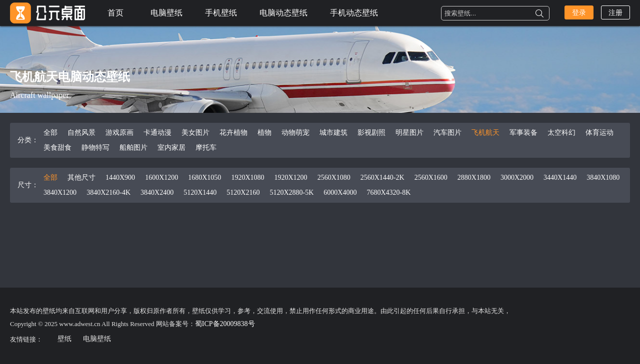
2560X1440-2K (382, 178)
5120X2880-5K (291, 192)
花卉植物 (233, 133)
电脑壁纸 (166, 13)
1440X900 (120, 178)
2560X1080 (334, 178)
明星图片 (409, 133)
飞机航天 (485, 133)
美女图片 (195, 133)
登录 (579, 13)
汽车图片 (447, 133)
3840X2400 (157, 192)
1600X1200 (161, 178)
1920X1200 (291, 178)
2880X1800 (474, 178)
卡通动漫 (157, 133)
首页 (115, 13)
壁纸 (64, 339)
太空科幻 (561, 133)
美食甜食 (57, 148)
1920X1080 (247, 178)
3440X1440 (560, 178)
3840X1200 (60, 192)
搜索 (539, 13)
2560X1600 (431, 178)
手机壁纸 (221, 13)
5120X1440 (200, 192)
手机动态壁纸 (354, 13)
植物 (264, 133)
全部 (50, 133)
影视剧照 (371, 133)
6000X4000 (340, 192)
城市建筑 (333, 133)
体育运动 (599, 133)
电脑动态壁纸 (283, 13)
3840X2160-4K (108, 192)
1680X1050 (204, 178)
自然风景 (81, 133)
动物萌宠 (295, 133)
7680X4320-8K (388, 192)
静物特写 (95, 148)
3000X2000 (517, 178)
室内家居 (171, 148)
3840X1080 (603, 178)
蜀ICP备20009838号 (225, 324)
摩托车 (206, 148)
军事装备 (523, 133)
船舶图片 (133, 148)
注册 (615, 13)
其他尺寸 (81, 178)
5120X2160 (243, 192)
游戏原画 (119, 133)
